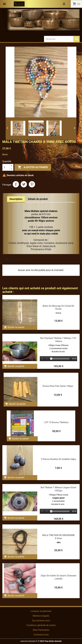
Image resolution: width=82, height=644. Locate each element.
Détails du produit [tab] (38, 199)
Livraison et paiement (41, 611)
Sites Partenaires (41, 630)
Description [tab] (16, 199)
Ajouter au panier (33, 167)
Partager (16, 184)
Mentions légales (41, 616)
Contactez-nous (41, 635)
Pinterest (32, 184)
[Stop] (47, 359)
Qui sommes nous (41, 621)
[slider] (60, 359)
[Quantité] (6, 167)
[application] (58, 359)
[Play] (42, 359)
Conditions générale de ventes (41, 625)
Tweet (24, 184)
